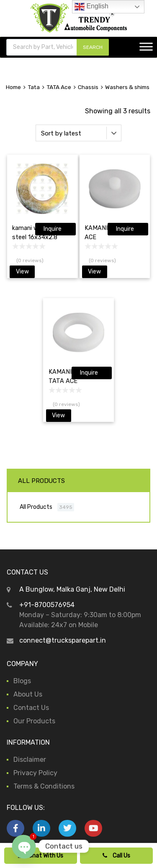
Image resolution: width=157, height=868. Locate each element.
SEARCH (93, 47)
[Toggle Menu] (146, 49)
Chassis (88, 87)
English (91, 7)
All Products (36, 507)
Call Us (116, 856)
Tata (34, 87)
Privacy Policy (35, 773)
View (22, 272)
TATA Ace (59, 87)
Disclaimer (30, 759)
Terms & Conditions (44, 786)
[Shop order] (79, 133)
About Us (28, 694)
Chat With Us (41, 856)
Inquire (53, 229)
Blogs (22, 681)
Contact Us (31, 708)
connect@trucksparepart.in (63, 640)
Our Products (34, 721)
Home (13, 87)
